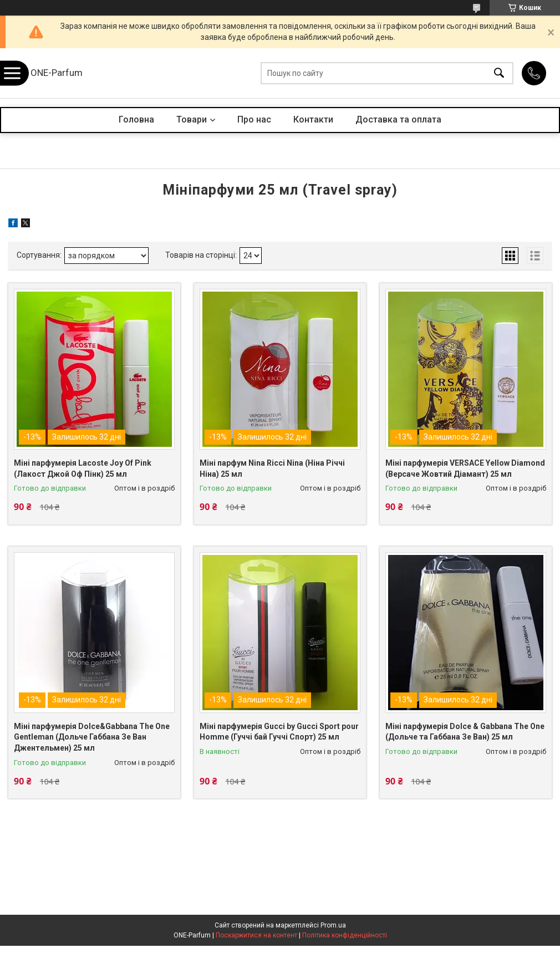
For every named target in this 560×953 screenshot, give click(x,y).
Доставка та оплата (398, 119)
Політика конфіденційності (345, 935)
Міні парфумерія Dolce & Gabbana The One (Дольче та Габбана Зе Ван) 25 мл (465, 732)
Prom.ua (333, 925)
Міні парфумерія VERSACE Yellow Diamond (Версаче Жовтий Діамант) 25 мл (465, 468)
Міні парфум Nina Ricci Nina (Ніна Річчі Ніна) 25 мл (272, 468)
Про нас (254, 119)
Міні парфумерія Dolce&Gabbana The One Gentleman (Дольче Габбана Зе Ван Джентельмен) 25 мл (92, 737)
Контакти (313, 119)
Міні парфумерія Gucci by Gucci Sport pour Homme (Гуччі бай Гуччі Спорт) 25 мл (279, 732)
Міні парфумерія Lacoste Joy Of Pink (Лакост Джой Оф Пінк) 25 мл (83, 468)
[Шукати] (499, 73)
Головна (136, 119)
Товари (192, 119)
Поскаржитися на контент (256, 935)
